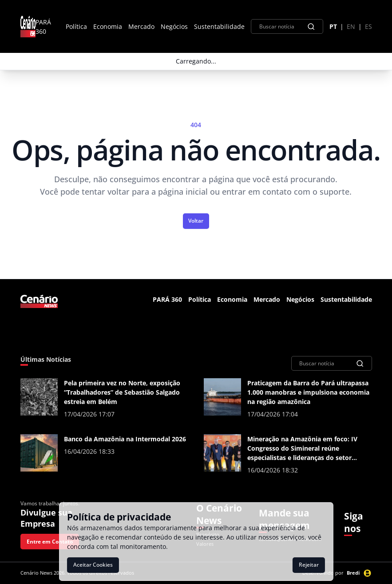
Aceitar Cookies (93, 565)
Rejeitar (309, 565)
